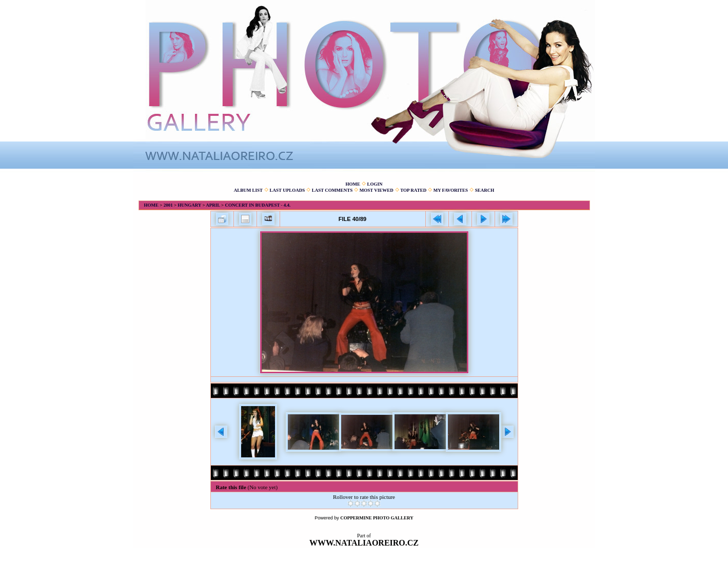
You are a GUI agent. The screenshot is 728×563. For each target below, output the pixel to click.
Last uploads (288, 190)
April (213, 205)
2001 (168, 205)
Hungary (189, 205)
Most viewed (377, 190)
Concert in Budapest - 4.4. (258, 205)
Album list (248, 190)
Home (353, 184)
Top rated (413, 190)
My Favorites (451, 190)
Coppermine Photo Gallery (377, 518)
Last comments (332, 190)
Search (485, 190)
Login (375, 184)
